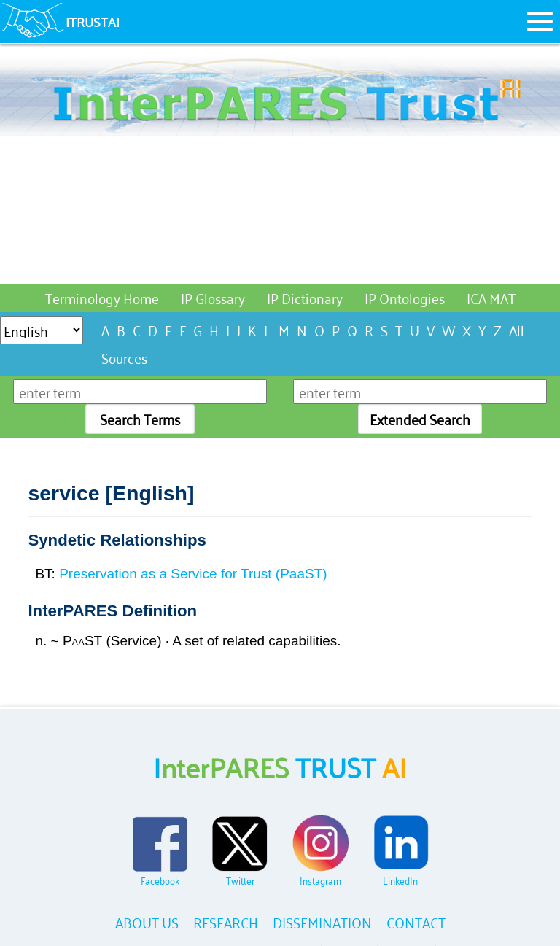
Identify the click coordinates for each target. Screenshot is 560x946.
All (517, 329)
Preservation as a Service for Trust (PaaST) (193, 574)
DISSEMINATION (322, 922)
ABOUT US (147, 922)
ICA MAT (491, 297)
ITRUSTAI (93, 21)
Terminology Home (102, 297)
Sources (124, 357)
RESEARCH (226, 922)
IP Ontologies (405, 297)
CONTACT (416, 922)
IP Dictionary (305, 297)
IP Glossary (213, 297)
